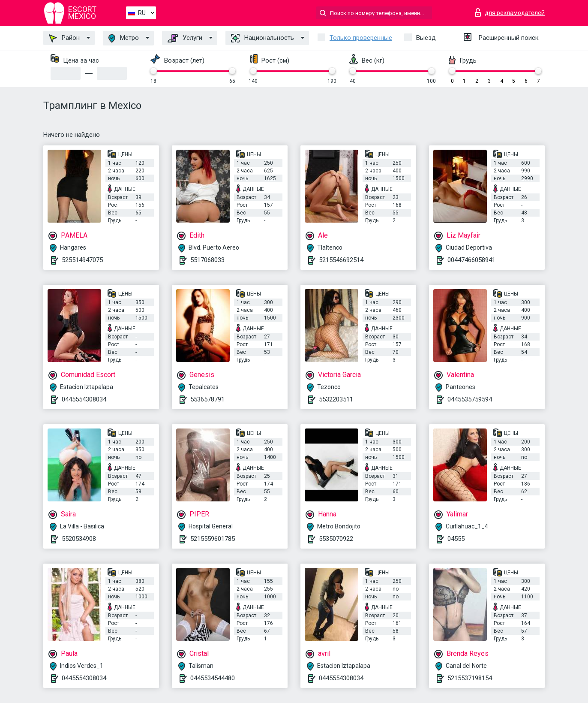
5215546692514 (341, 260)
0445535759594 (470, 399)
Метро (124, 38)
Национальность (262, 38)
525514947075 (82, 260)
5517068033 (207, 260)
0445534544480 (213, 678)
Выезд (426, 38)
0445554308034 (84, 399)
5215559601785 (213, 539)
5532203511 (336, 399)
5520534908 (79, 539)
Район (64, 38)
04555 (456, 539)
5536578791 (207, 399)
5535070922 (336, 539)
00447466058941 (471, 260)
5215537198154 (470, 678)
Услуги (185, 38)
